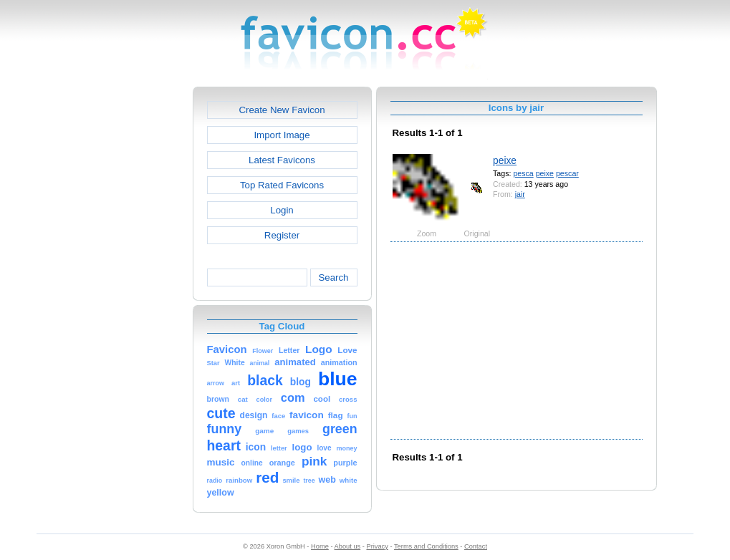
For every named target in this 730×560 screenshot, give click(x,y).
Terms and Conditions (426, 546)
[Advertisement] (131, 301)
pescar (567, 173)
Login (282, 210)
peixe (505, 160)
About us (348, 546)
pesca (523, 173)
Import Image (282, 135)
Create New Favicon (282, 110)
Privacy (377, 546)
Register (282, 235)
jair (520, 194)
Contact (476, 546)
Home (320, 546)
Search (333, 277)
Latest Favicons (282, 160)
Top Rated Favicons (282, 185)
